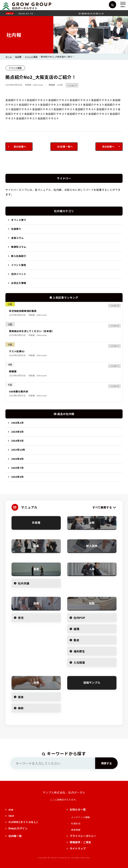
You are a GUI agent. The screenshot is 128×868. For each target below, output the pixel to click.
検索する (106, 763)
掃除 (21, 708)
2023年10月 (18, 450)
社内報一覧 (15, 836)
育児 (21, 618)
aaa (11, 809)
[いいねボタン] (71, 85)
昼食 (21, 697)
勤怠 (77, 640)
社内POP (79, 618)
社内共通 (24, 583)
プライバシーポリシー (83, 836)
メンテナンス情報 (80, 817)
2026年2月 (17, 423)
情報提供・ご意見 (80, 842)
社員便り (16, 229)
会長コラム (17, 238)
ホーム (9, 57)
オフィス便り (19, 220)
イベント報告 (31, 57)
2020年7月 (17, 468)
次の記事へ (108, 147)
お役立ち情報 (19, 283)
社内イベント (19, 274)
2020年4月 (17, 477)
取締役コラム (19, 247)
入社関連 (79, 662)
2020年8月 (17, 459)
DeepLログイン (18, 828)
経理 (77, 629)
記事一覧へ (65, 147)
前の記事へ (20, 147)
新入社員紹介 (19, 256)
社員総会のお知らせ (91, 14)
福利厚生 (79, 651)
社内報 (18, 57)
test (11, 816)
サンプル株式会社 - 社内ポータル (64, 792)
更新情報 (76, 830)
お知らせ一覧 (78, 809)
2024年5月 (17, 441)
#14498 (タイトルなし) (23, 822)
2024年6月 (17, 432)
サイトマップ (78, 848)
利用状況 (76, 823)
